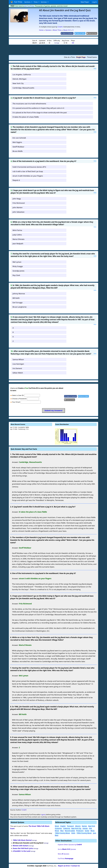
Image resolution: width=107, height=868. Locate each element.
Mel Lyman (17, 262)
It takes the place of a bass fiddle (26, 117)
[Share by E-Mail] (92, 33)
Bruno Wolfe (18, 151)
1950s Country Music (84, 833)
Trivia (36, 2)
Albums (78, 826)
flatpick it (16, 180)
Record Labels (70, 831)
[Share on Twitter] (81, 33)
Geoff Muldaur (18, 147)
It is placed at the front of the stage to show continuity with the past (40, 112)
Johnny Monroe (19, 293)
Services (44, 2)
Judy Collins (17, 234)
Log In (94, 2)
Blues (93, 831)
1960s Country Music (62, 833)
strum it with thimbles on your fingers (28, 176)
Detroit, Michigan (20, 79)
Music (57, 826)
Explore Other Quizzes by (70, 844)
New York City (18, 83)
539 (73, 43)
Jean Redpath (18, 243)
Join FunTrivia (29, 6)
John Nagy (17, 198)
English (63, 826)
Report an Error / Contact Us (69, 866)
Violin (73, 833)
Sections (28, 2)
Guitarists (58, 828)
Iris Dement (17, 368)
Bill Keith (16, 298)
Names (84, 826)
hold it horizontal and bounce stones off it (29, 167)
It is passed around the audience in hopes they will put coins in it (38, 108)
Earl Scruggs (18, 302)
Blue (62, 831)
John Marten (18, 207)
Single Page (81, 57)
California (67, 828)
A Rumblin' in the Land (22, 851)
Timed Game (92, 57)
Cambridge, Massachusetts (23, 88)
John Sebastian (19, 212)
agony (43, 814)
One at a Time (69, 57)
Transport (70, 826)
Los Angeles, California (22, 74)
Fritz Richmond (19, 203)
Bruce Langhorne (20, 307)
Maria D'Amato (19, 239)
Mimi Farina (17, 230)
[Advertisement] (53, 50)
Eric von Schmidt (19, 138)
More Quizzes (64, 854)
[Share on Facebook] (69, 33)
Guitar (87, 831)
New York (92, 826)
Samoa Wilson (18, 359)
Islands (85, 828)
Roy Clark (16, 275)
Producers (80, 831)
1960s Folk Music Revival (22, 840)
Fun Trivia (16, 2)
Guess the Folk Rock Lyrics (23, 848)
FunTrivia (66, 858)
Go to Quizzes (67, 849)
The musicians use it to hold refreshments (29, 103)
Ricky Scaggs (18, 266)
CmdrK (60, 27)
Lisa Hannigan (18, 364)
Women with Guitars (21, 846)
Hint (95, 68)
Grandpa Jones (18, 271)
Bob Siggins (17, 142)
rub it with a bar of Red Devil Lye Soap (28, 171)
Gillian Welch (18, 373)
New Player (85, 2)
